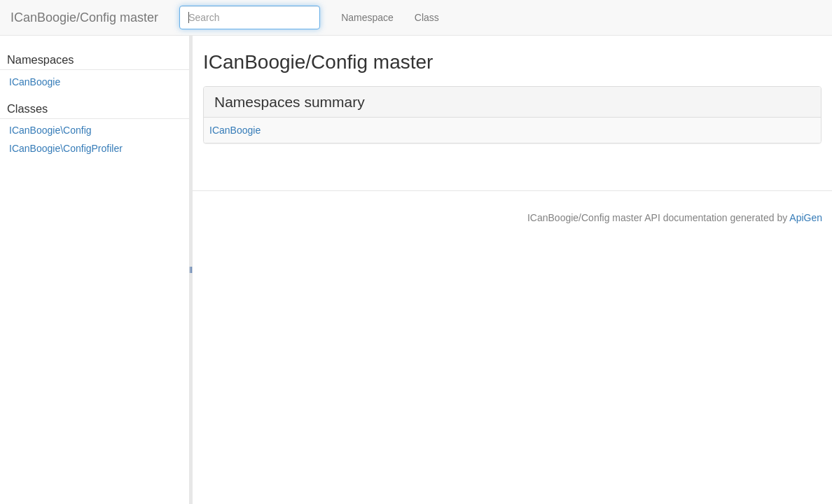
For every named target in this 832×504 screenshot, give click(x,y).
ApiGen (806, 218)
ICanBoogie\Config (50, 130)
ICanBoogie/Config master (84, 17)
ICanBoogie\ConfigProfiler (66, 148)
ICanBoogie (35, 82)
